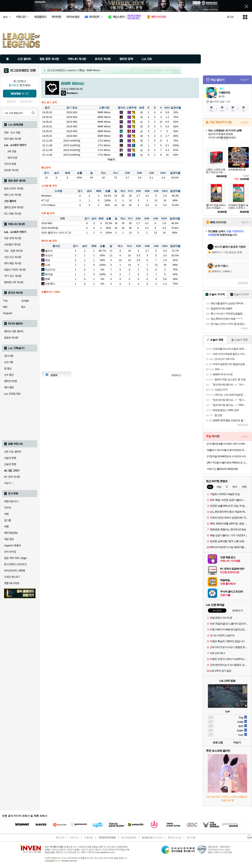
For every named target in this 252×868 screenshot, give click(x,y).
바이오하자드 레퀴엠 (15, 571)
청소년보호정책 (129, 838)
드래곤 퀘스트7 (12, 577)
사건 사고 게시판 (13, 257)
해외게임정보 (11, 533)
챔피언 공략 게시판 (14, 207)
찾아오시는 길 (174, 838)
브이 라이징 (10, 552)
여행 (6, 527)
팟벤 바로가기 (11, 501)
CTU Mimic (104, 141)
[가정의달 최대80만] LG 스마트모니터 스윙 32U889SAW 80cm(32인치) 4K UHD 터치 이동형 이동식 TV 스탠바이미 (228, 456)
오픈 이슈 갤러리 (13, 452)
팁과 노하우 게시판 (14, 188)
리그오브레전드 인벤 (23, 71)
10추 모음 (11, 158)
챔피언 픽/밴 (11, 381)
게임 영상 (9, 539)
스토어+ (245, 122)
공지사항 (191, 838)
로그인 (230, 17)
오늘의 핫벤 (10, 458)
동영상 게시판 (11, 338)
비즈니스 (74, 838)
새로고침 (242, 283)
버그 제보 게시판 (13, 214)
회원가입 (11, 102)
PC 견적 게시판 (12, 477)
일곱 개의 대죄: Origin (15, 558)
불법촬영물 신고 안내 (152, 838)
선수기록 (9, 362)
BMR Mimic (104, 112)
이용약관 (88, 838)
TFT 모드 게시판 (13, 276)
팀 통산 (8, 369)
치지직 (7, 508)
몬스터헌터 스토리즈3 (15, 564)
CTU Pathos (48, 205)
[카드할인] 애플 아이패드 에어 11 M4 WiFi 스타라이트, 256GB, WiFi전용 (228, 444)
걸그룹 (7, 520)
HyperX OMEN (12, 545)
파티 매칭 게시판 (13, 263)
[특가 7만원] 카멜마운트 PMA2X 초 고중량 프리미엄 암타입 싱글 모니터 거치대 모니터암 (228, 463)
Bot (23, 307)
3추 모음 (10, 151)
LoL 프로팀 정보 (12, 394)
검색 (33, 113)
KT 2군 (45, 200)
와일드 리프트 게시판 (15, 270)
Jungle (25, 301)
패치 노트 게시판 (13, 195)
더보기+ (245, 80)
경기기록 (9, 356)
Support (8, 313)
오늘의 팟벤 (10, 464)
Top (5, 301)
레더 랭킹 (9, 387)
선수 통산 (9, 375)
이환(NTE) (224, 93)
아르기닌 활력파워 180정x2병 (222, 469)
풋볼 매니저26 (12, 583)
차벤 (6, 514)
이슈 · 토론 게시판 (13, 251)
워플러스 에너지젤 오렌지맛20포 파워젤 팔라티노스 (228, 450)
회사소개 (60, 838)
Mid (5, 307)
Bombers (46, 196)
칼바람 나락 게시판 (14, 282)
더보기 (111, 160)
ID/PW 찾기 (26, 102)
